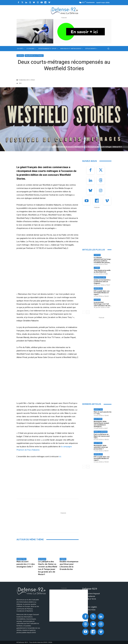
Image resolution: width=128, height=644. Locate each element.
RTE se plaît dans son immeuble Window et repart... (102, 293)
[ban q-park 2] (64, 31)
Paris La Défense (101, 432)
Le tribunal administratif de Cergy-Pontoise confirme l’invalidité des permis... (103, 260)
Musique (42, 559)
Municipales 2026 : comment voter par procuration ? (101, 447)
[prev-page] (84, 312)
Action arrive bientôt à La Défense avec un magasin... (102, 282)
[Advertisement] (63, 520)
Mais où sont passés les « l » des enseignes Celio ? (26, 564)
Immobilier (98, 289)
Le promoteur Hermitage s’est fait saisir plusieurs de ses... (103, 304)
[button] (108, 49)
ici (60, 457)
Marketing (21, 559)
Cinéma (20, 56)
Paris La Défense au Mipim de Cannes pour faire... (102, 436)
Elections (98, 419)
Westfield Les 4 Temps (34, 56)
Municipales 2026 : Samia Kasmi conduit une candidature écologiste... (101, 424)
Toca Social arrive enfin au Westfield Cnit (102, 271)
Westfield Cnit (100, 277)
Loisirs (97, 268)
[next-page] (88, 312)
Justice (97, 255)
